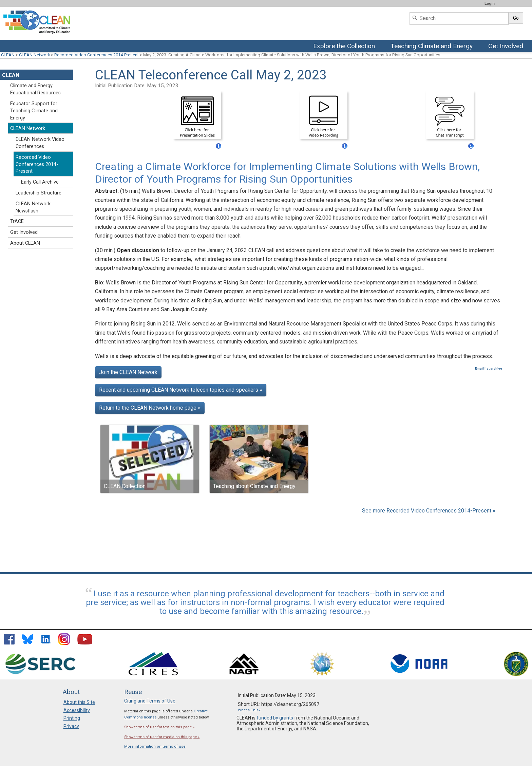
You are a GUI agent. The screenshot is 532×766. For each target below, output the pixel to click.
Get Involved (507, 46)
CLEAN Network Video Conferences (40, 143)
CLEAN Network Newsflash (33, 207)
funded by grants (275, 718)
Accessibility (77, 710)
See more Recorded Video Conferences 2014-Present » (429, 511)
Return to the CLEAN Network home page (150, 408)
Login (490, 3)
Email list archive (489, 369)
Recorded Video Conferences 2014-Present (97, 55)
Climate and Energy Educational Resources (35, 89)
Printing (72, 718)
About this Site (79, 702)
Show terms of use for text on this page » (159, 727)
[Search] (459, 18)
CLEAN (8, 55)
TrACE (17, 221)
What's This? (249, 710)
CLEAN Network (34, 55)
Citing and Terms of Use (150, 701)
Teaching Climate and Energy (432, 46)
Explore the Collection (346, 46)
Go (516, 18)
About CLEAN (25, 243)
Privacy (71, 726)
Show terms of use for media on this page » (162, 737)
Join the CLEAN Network (128, 372)
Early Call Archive (40, 182)
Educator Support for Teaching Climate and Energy (34, 111)
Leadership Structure (39, 193)
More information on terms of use (155, 746)
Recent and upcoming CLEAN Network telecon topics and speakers (181, 390)
